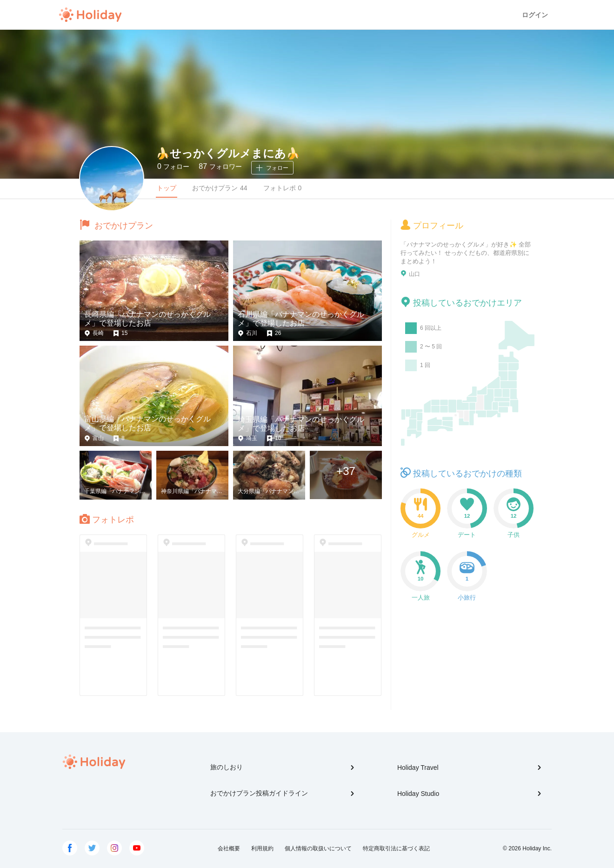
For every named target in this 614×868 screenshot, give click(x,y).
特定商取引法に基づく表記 (396, 848)
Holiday (90, 15)
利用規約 (262, 848)
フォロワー (220, 166)
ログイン (535, 15)
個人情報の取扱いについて (318, 848)
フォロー (173, 166)
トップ (167, 188)
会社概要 (229, 848)
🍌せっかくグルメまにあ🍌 (228, 153)
